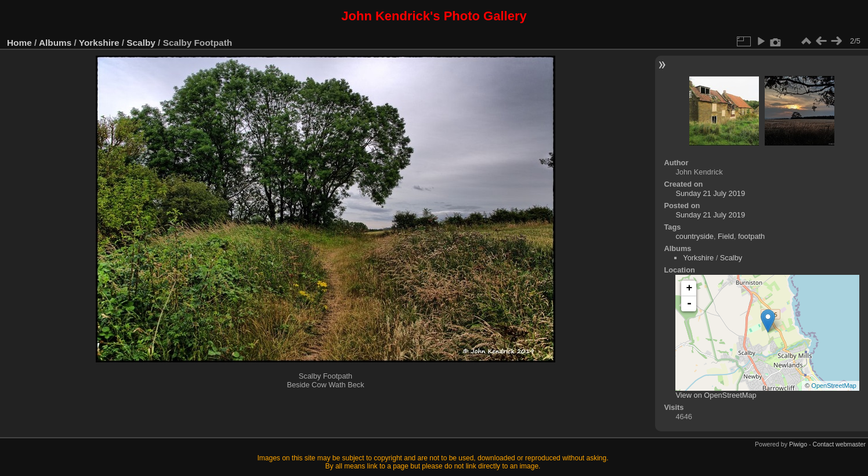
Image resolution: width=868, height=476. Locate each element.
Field (726, 236)
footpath (751, 236)
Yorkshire (99, 43)
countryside (694, 236)
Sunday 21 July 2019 (710, 193)
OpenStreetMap (834, 386)
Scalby (141, 43)
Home (19, 43)
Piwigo (798, 444)
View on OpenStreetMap (716, 395)
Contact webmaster (839, 444)
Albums (55, 43)
